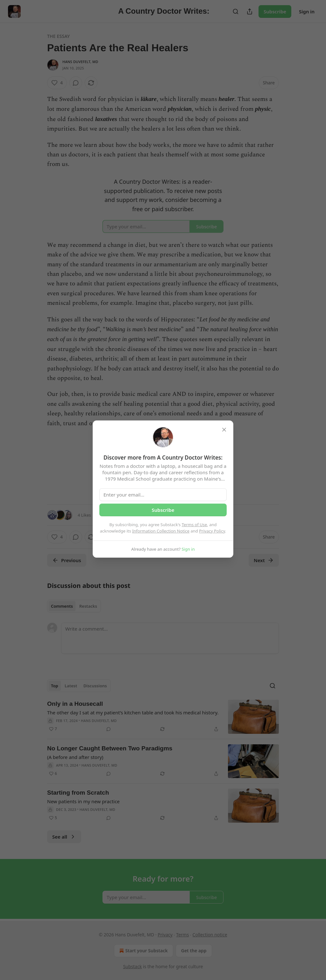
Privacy (165, 935)
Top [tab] (55, 686)
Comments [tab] (62, 606)
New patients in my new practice (83, 801)
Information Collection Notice (161, 531)
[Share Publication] (250, 11)
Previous (67, 560)
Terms (182, 935)
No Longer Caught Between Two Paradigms (110, 748)
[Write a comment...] (170, 638)
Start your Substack (143, 951)
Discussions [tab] (95, 686)
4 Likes (84, 515)
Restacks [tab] (88, 606)
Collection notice (210, 935)
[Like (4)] (57, 83)
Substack (133, 966)
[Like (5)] (53, 818)
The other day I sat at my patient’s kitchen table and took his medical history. (133, 712)
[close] (224, 430)
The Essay (58, 36)
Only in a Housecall (75, 704)
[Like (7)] (53, 729)
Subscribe (275, 11)
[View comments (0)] (76, 83)
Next (264, 560)
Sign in (307, 11)
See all (64, 837)
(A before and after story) (75, 757)
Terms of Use (195, 525)
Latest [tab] (71, 686)
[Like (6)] (53, 774)
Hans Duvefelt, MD (80, 62)
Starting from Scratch (78, 793)
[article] (163, 717)
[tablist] (74, 606)
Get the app (194, 951)
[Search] (236, 11)
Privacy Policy (212, 531)
